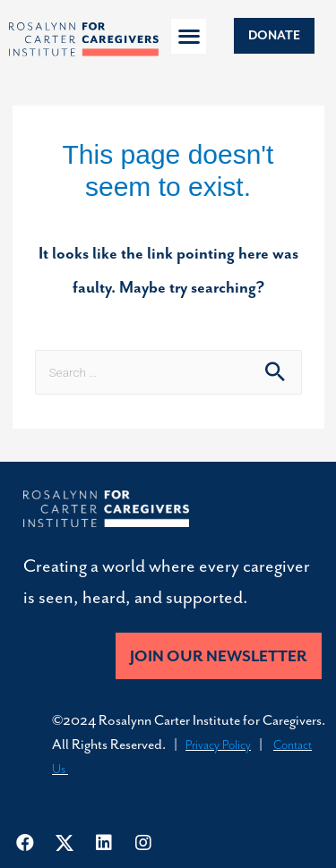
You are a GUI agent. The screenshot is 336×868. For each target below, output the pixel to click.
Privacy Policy (218, 745)
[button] (189, 36)
